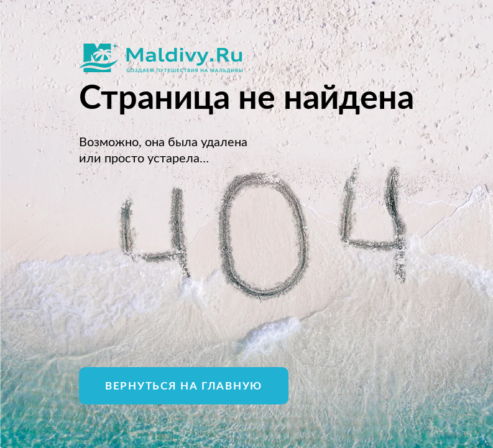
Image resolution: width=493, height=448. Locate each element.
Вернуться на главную (184, 386)
